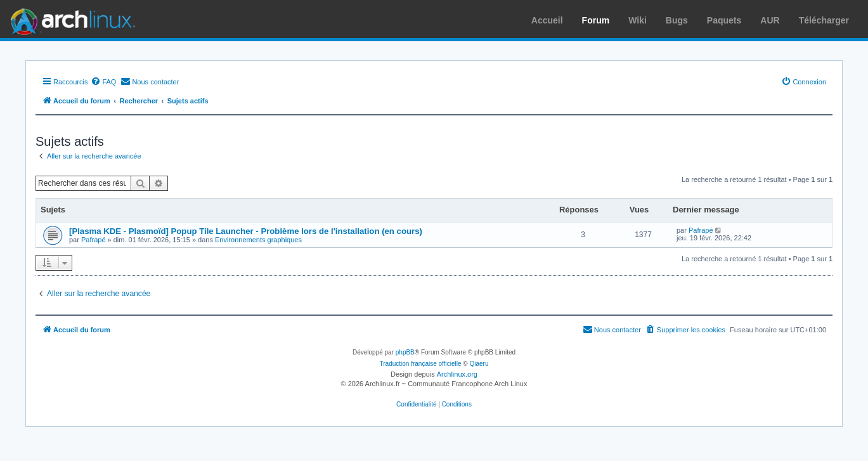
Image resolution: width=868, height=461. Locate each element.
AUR (770, 20)
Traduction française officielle (421, 364)
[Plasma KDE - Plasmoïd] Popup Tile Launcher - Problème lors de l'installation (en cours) (246, 231)
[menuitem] (103, 82)
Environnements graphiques (258, 240)
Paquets (724, 20)
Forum (596, 20)
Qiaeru (479, 364)
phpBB (405, 352)
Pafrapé (94, 240)
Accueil (547, 20)
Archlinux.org (457, 374)
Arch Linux (70, 19)
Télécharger (824, 20)
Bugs (677, 20)
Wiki (638, 20)
